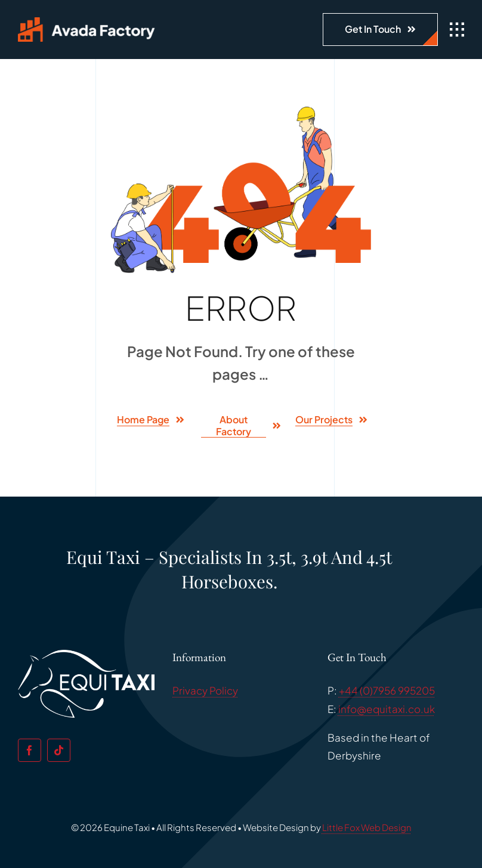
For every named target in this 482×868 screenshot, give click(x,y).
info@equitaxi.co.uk (387, 709)
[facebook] (30, 750)
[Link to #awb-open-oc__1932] (457, 30)
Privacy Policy (205, 690)
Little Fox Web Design (367, 827)
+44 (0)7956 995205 (387, 690)
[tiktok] (59, 750)
